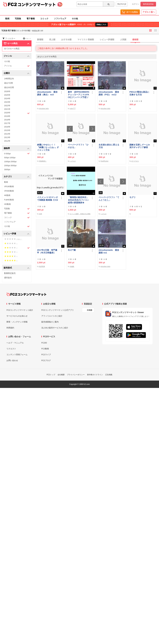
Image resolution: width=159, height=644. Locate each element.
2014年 (7, 134)
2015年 (7, 130)
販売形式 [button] (17, 268)
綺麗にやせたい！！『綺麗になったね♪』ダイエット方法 (48, 147)
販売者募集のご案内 (50, 322)
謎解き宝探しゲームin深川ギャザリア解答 (140, 146)
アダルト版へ (149, 12)
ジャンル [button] (17, 56)
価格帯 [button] (17, 148)
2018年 (7, 120)
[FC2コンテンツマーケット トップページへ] (26, 294)
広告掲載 (109, 375)
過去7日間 (8, 83)
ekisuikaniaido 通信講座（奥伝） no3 (47, 93)
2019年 (7, 116)
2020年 (17, 113)
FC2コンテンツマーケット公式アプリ (58, 310)
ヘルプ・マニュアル (15, 343)
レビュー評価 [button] (17, 234)
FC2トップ (51, 375)
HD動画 (7, 204)
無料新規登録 (148, 4)
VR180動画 (9, 186)
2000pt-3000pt (10, 166)
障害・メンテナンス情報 (17, 322)
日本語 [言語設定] (90, 310)
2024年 (7, 98)
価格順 (135, 39)
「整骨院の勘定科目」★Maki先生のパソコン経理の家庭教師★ (78, 200)
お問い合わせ (12, 360)
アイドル (17, 66)
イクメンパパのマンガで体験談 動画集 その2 (48, 199)
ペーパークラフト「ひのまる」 (78, 146)
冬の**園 (72, 250)
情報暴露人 (43, 161)
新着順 (40, 39)
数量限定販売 (10, 273)
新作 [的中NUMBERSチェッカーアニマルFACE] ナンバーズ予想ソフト (79, 95)
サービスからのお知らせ (17, 316)
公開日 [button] (17, 73)
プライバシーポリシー (76, 375)
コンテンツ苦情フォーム (17, 355)
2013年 (7, 137)
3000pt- (7, 170)
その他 (75, 19)
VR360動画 (9, 191)
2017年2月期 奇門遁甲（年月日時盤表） (47, 251)
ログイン (135, 4)
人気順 (123, 39)
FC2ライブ (46, 355)
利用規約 (10, 328)
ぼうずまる (135, 161)
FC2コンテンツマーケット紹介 (20, 310)
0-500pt (17, 154)
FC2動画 (45, 349)
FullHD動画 (9, 200)
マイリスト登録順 (86, 39)
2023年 (7, 102)
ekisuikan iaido (44, 109)
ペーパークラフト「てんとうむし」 (109, 199)
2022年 (7, 106)
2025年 (7, 95)
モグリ (132, 197)
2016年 (7, 127)
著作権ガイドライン (95, 375)
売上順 (52, 39)
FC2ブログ (46, 360)
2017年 (7, 123)
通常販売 (8, 278)
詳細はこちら (101, 24)
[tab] (97, 40)
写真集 (18, 19)
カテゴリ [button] (17, 177)
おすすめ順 (66, 39)
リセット (27, 38)
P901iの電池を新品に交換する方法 (139, 93)
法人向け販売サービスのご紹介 (55, 328)
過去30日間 (9, 87)
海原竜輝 (42, 266)
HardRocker (104, 161)
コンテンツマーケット (37, 4)
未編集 (72, 266)
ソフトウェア (60, 19)
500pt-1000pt (10, 158)
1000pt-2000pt (10, 162)
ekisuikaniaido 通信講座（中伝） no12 (109, 93)
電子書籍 (31, 19)
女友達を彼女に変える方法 (109, 146)
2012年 (7, 141)
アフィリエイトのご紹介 (52, 316)
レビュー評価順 (107, 39)
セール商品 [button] (17, 43)
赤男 (40, 214)
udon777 (73, 109)
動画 (7, 19)
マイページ (122, 4)
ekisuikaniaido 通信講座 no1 (109, 251)
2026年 (7, 91)
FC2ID (44, 343)
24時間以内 (9, 79)
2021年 (7, 109)
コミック (44, 19)
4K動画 (7, 195)
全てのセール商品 (12, 49)
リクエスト (11, 349)
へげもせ (73, 161)
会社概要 (61, 375)
